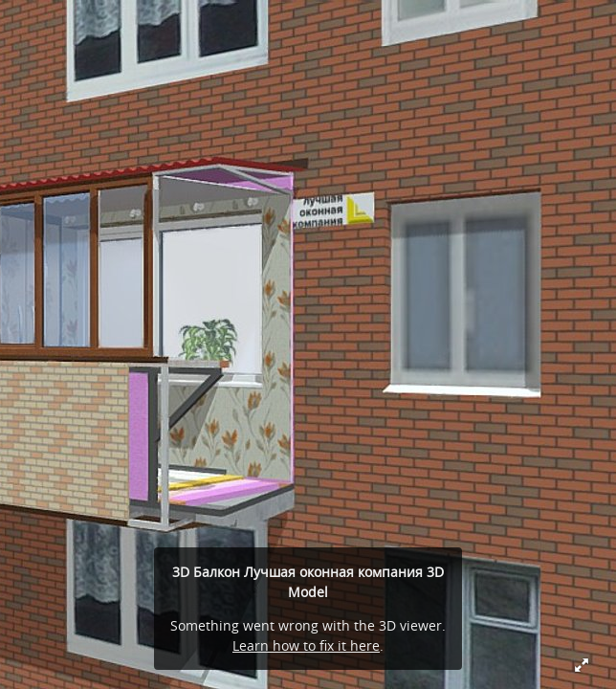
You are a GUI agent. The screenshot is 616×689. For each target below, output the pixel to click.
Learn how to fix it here (306, 645)
